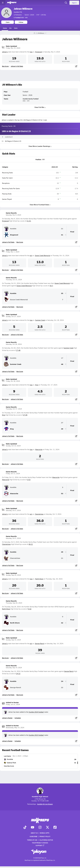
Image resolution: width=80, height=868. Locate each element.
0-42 (30, 609)
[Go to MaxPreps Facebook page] (55, 827)
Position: (38, 159)
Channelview (39, 514)
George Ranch (40, 644)
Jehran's (5, 52)
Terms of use (32, 840)
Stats (16, 28)
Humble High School (40, 793)
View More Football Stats (40, 204)
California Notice (46, 840)
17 (62, 358)
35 (62, 293)
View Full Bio (40, 107)
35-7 (51, 286)
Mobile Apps (45, 833)
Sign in (74, 3)
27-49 (25, 415)
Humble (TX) (18, 12)
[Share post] (76, 66)
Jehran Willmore (23, 9)
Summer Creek (40, 320)
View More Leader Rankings (40, 146)
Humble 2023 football (36, 735)
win (31, 256)
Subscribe (34, 836)
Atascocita (39, 449)
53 (62, 494)
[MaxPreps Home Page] (34, 33)
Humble (10, 229)
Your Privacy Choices (40, 843)
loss (31, 52)
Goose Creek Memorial (42, 256)
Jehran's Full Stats (17, 66)
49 (62, 429)
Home (5, 28)
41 (62, 235)
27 (62, 423)
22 (62, 687)
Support (40, 845)
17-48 (18, 350)
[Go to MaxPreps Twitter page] (47, 827)
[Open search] (66, 3)
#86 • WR (21, 18)
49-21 (31, 544)
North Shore (39, 579)
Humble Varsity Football (31, 99)
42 (62, 623)
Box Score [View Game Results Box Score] (20, 242)
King (37, 385)
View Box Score (9, 766)
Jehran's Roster (7, 718)
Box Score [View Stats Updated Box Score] (5, 66)
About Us (34, 833)
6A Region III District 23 (13, 141)
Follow (21, 22)
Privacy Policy (45, 836)
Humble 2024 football (36, 712)
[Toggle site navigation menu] (3, 3)
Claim (8, 22)
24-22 (18, 674)
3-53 (29, 480)
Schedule (18, 718)
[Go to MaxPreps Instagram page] (40, 827)
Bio (10, 28)
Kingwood (39, 52)
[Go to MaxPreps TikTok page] (25, 827)
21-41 (29, 221)
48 (62, 364)
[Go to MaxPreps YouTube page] (32, 827)
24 (62, 681)
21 (62, 229)
